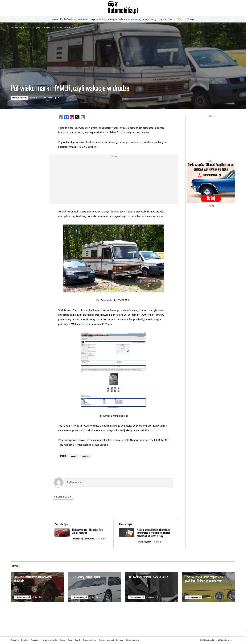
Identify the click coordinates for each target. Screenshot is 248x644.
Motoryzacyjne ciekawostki (85, 539)
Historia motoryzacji (33, 28)
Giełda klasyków (132, 640)
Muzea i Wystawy (145, 542)
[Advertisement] (87, 180)
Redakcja (25, 640)
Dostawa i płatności (106, 640)
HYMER (63, 456)
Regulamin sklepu (90, 640)
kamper (74, 456)
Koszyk (191, 19)
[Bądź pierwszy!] (119, 482)
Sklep (180, 19)
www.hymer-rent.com (76, 430)
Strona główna (16, 28)
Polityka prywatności (49, 640)
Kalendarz (120, 640)
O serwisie (15, 640)
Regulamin (35, 640)
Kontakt (62, 640)
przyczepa (86, 456)
